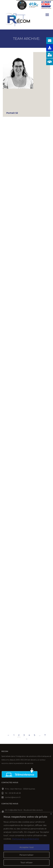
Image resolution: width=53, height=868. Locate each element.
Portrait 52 (12, 113)
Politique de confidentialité (26, 839)
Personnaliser (26, 855)
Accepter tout (27, 847)
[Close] (51, 814)
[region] (26, 840)
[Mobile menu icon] (47, 15)
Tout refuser (27, 862)
